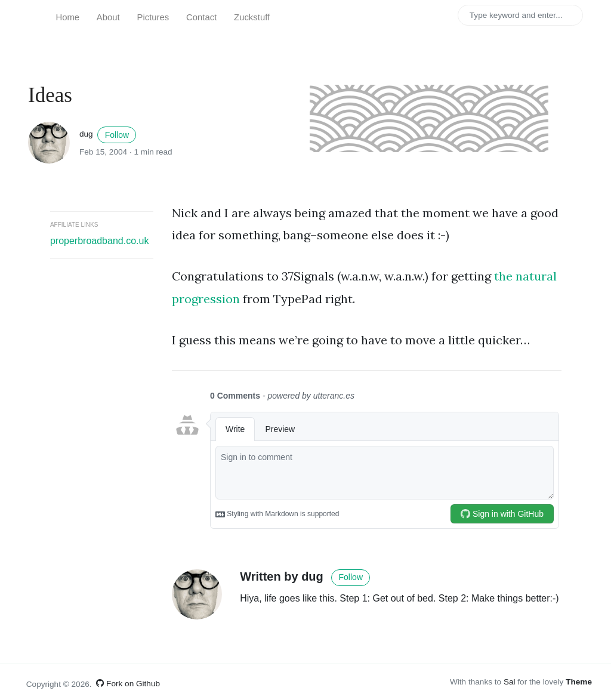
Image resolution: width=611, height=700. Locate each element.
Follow (117, 135)
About (108, 17)
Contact (201, 17)
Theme (579, 682)
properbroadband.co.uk (99, 241)
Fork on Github (128, 684)
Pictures (153, 17)
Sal (510, 682)
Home (67, 17)
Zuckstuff (252, 17)
